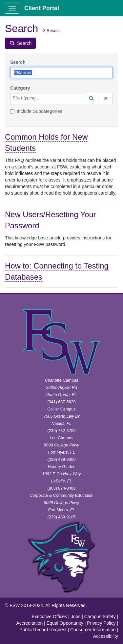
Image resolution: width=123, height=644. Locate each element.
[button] (91, 98)
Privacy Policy (101, 623)
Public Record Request (43, 630)
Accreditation (29, 623)
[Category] (43, 98)
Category (20, 88)
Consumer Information (93, 630)
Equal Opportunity (65, 623)
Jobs (76, 617)
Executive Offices (49, 617)
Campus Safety (100, 617)
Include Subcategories (36, 111)
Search (18, 62)
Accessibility (106, 636)
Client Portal (42, 8)
